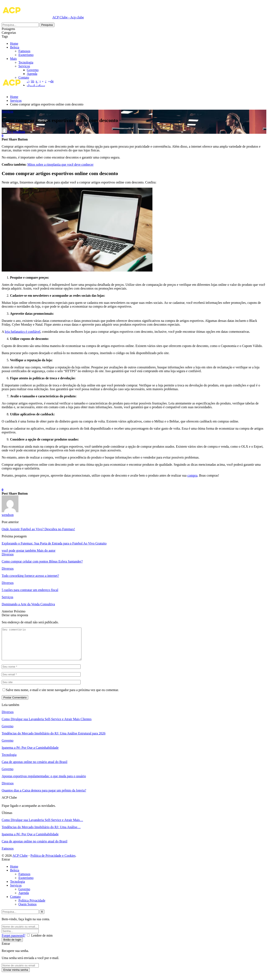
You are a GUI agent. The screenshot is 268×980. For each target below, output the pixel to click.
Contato (15, 903)
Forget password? (14, 942)
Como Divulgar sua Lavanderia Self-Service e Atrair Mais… (42, 826)
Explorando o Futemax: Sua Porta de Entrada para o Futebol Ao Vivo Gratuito (54, 543)
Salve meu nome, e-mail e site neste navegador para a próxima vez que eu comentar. (62, 696)
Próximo (20, 611)
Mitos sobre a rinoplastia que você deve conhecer (61, 164)
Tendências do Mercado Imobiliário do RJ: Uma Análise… (41, 833)
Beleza (23, 51)
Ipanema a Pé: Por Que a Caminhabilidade (30, 754)
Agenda (32, 74)
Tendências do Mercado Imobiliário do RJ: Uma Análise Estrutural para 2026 (54, 740)
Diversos (8, 554)
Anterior (8, 611)
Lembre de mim (42, 942)
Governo (33, 70)
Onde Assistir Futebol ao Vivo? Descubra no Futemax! (38, 529)
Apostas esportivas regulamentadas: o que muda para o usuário (44, 782)
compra (192, 475)
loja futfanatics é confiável (23, 332)
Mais (13, 47)
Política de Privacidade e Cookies (53, 862)
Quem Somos (28, 910)
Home (14, 44)
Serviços (24, 66)
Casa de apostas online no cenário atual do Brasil (35, 768)
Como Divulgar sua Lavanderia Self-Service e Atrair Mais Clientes (47, 725)
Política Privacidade (32, 907)
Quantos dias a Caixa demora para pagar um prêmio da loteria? (44, 797)
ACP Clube (20, 862)
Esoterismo (34, 59)
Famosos (33, 55)
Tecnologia (26, 62)
